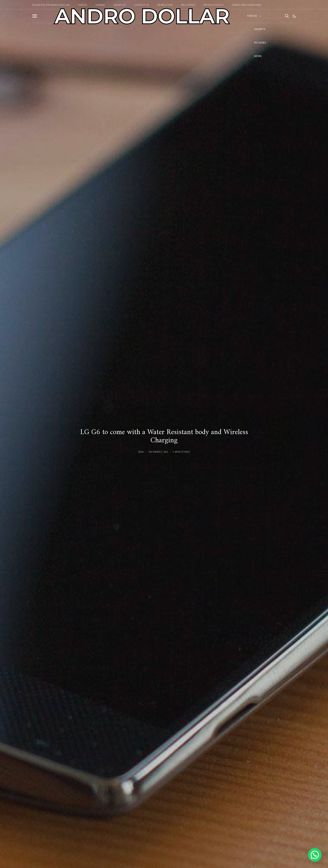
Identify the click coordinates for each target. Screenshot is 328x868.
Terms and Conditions (247, 5)
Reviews (260, 43)
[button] (294, 16)
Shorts (260, 29)
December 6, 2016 (159, 452)
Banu (141, 452)
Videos (252, 16)
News (258, 56)
